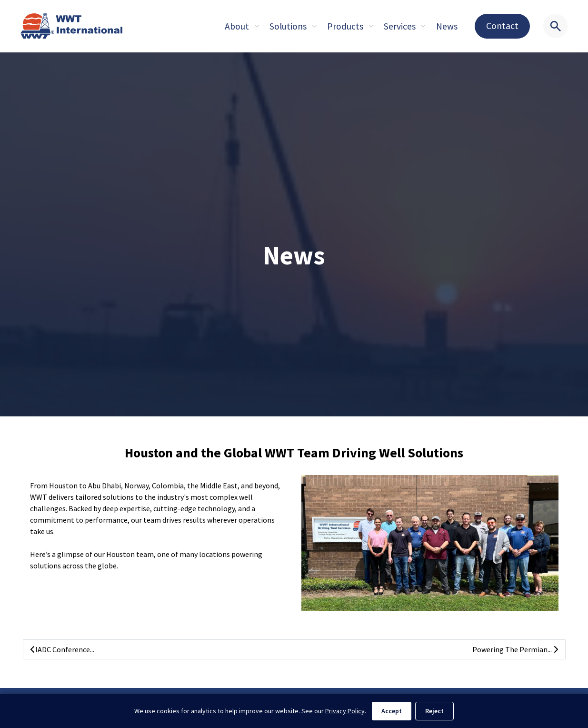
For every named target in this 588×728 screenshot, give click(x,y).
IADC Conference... (62, 649)
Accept (392, 711)
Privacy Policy (345, 711)
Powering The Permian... (515, 649)
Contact (502, 26)
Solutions (288, 26)
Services (400, 26)
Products (345, 26)
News (447, 26)
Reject (434, 711)
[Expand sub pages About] (257, 26)
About (237, 26)
